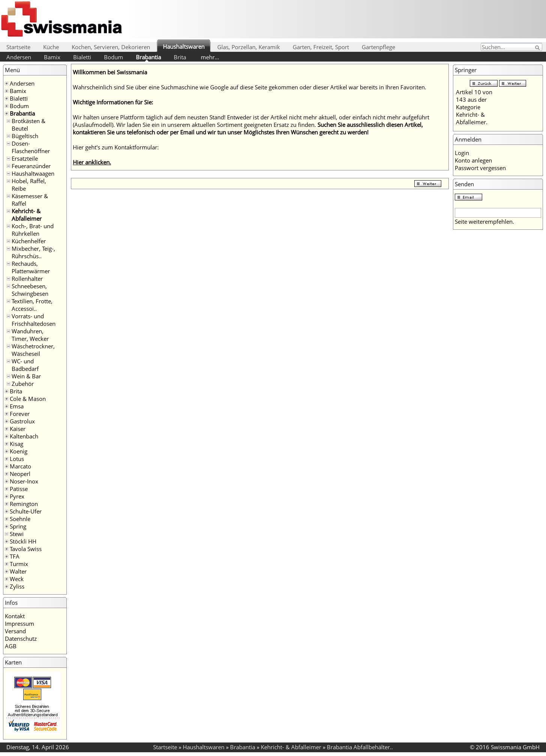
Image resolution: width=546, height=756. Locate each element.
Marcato (20, 466)
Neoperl (20, 474)
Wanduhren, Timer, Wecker (30, 335)
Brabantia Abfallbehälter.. (360, 747)
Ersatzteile (25, 158)
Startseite (18, 47)
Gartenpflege (378, 47)
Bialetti (82, 57)
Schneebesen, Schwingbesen (30, 290)
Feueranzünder (31, 166)
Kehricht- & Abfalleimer (27, 215)
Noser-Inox (24, 481)
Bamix (52, 57)
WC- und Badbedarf (25, 365)
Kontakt (15, 616)
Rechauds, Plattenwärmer (31, 267)
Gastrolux (22, 421)
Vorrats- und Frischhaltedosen (34, 320)
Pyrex (17, 496)
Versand (15, 631)
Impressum (20, 623)
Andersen (19, 57)
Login (462, 153)
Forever (20, 414)
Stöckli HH (23, 541)
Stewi (17, 534)
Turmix (19, 564)
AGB (11, 646)
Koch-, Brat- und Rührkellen (33, 230)
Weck (17, 579)
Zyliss (17, 586)
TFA (15, 556)
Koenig (19, 451)
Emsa (17, 406)
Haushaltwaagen (33, 173)
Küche (51, 47)
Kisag (17, 444)
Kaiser (18, 429)
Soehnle (20, 519)
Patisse (19, 489)
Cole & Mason (28, 399)
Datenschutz (21, 639)
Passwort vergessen (480, 168)
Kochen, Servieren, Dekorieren (111, 47)
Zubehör (23, 384)
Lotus (17, 459)
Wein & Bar (26, 376)
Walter (18, 571)
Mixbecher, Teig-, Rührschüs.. (33, 252)
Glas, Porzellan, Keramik (249, 47)
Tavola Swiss (26, 549)
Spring (18, 526)
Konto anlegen (473, 160)
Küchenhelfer (29, 241)
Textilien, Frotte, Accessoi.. (32, 305)
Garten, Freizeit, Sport (321, 47)
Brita (180, 57)
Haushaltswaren (184, 47)
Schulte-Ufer (26, 511)
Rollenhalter (27, 279)
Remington (24, 504)
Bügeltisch (25, 136)
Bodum (114, 57)
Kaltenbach (24, 436)
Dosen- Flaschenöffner (31, 147)
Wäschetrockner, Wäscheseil (33, 350)
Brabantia (148, 57)
